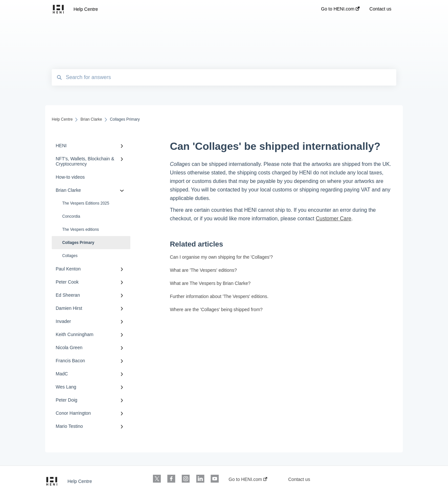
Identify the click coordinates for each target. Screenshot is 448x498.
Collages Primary (78, 243)
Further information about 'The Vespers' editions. (219, 296)
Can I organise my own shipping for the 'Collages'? (221, 257)
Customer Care (333, 219)
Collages (70, 256)
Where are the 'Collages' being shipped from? (216, 309)
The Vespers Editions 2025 (86, 203)
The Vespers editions (81, 229)
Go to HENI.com (248, 479)
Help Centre (86, 9)
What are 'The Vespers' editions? (204, 270)
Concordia (71, 216)
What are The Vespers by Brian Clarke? (210, 283)
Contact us (299, 479)
